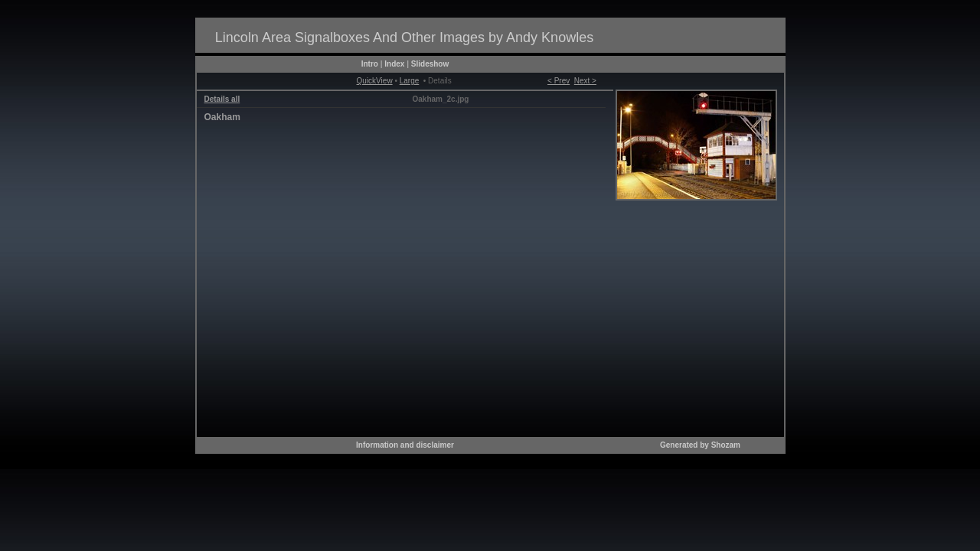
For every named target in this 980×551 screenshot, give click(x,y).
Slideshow (430, 64)
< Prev (559, 81)
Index (394, 64)
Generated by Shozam (700, 445)
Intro (370, 64)
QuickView (375, 81)
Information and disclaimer (405, 445)
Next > (585, 81)
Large (410, 81)
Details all (222, 99)
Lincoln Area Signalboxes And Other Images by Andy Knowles (404, 37)
